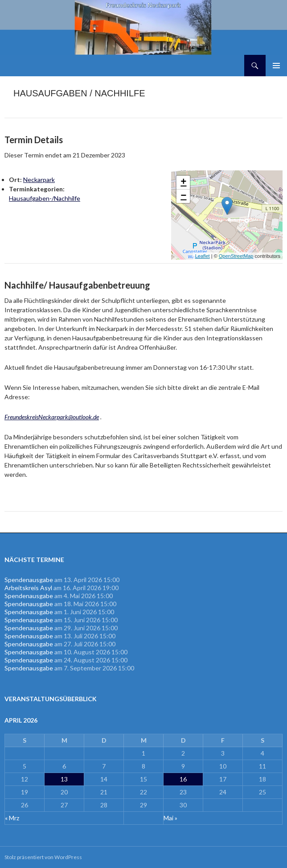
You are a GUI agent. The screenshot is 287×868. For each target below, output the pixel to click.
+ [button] (183, 182)
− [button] (183, 196)
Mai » (170, 818)
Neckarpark (39, 180)
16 (183, 779)
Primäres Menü (276, 66)
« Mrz (12, 818)
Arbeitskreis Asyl (28, 588)
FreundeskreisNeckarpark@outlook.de (52, 417)
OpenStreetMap (236, 256)
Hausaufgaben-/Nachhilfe (45, 198)
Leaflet (203, 256)
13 (64, 779)
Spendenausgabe (29, 580)
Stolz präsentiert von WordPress (43, 857)
